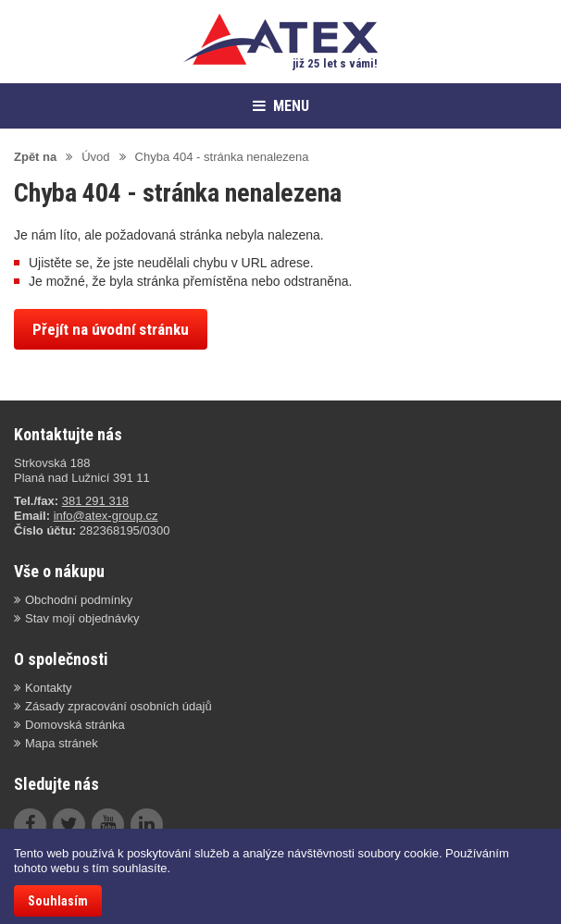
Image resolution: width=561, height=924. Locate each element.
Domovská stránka (75, 725)
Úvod (95, 157)
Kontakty (49, 688)
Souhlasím (58, 901)
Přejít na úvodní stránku (111, 329)
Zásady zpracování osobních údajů (118, 706)
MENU (281, 106)
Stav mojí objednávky (82, 618)
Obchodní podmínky (79, 600)
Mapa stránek (62, 743)
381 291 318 (95, 501)
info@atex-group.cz (106, 516)
